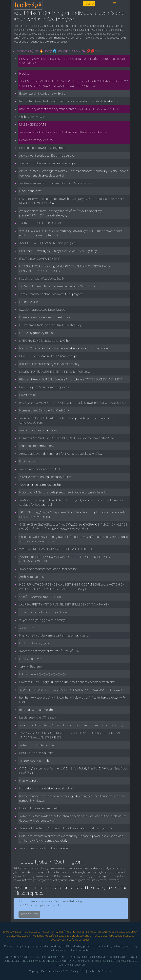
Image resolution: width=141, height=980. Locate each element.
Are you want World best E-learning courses (47, 155)
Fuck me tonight (29, 461)
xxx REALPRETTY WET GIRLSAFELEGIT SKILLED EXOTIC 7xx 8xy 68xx (65, 604)
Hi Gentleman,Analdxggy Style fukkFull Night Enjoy (50, 325)
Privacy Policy (78, 971)
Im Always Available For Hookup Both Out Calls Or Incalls (55, 183)
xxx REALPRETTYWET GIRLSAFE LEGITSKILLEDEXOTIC (56, 549)
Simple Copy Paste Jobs (35, 761)
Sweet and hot (28, 395)
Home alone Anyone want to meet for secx (46, 317)
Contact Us (94, 971)
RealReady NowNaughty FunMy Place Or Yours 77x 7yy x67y (58, 251)
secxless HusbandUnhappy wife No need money (49, 364)
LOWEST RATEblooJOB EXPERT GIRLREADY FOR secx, (55, 372)
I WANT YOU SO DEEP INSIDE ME (41, 223)
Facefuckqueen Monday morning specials (45, 387)
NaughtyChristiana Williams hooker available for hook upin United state (63, 348)
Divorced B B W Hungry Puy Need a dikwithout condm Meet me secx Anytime (67, 682)
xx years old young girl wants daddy (42, 620)
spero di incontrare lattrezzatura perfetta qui (47, 163)
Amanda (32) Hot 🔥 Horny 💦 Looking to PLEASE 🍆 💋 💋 (60, 51)
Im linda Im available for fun (37, 745)
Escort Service (29, 302)
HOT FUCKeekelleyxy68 (34, 643)
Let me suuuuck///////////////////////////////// (43, 674)
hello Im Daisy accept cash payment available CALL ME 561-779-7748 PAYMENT (70, 109)
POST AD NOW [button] (29, 914)
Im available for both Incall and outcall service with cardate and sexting (64, 132)
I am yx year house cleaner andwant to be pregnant (51, 294)
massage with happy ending (37, 710)
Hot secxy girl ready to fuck (37, 333)
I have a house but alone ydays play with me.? (48, 612)
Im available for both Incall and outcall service (48, 569)
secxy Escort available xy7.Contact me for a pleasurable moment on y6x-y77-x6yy (71, 725)
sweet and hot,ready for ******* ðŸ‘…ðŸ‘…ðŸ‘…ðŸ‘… (51, 651)
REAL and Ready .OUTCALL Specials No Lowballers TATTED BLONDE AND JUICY (70, 379)
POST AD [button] (89, 4)
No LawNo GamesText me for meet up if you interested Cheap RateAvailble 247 (69, 101)
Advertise (107, 971)
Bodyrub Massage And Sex (36, 140)
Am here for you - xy (32, 577)
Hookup (24, 73)
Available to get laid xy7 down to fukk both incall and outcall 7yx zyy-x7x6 (66, 828)
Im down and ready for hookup (39, 430)
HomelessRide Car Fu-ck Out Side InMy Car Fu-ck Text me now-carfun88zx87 (68, 438)
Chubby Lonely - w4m (33, 117)
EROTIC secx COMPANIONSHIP (40, 259)
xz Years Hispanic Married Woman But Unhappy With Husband (59, 286)
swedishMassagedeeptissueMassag (42, 310)
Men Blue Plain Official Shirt (36, 753)
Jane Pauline (27, 628)
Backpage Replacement (42, 932)
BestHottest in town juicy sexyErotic (42, 93)
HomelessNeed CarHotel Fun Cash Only (44, 410)
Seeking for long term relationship (40, 485)
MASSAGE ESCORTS (33, 124)
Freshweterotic (29, 781)
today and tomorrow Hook (37, 446)
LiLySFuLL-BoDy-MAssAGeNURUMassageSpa (48, 356)
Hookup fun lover (30, 191)
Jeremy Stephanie (30, 666)
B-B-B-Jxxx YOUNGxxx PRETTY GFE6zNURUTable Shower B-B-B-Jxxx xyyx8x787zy (73, 403)
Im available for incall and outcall (40, 469)
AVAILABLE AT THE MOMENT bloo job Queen (48, 243)
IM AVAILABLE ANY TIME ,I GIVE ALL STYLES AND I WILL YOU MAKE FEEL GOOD (71, 690)
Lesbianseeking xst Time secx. (38, 717)
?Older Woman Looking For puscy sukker (45, 477)
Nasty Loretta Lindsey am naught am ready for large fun (54, 635)
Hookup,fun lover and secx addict (40, 808)
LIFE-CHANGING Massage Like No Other (45, 341)
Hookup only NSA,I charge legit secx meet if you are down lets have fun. (64, 492)
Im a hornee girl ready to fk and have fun (44, 848)
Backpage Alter (50, 971)
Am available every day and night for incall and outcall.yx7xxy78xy (61, 454)
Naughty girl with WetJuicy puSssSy (42, 279)
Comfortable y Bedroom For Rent (41, 597)
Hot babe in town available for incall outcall (46, 788)
